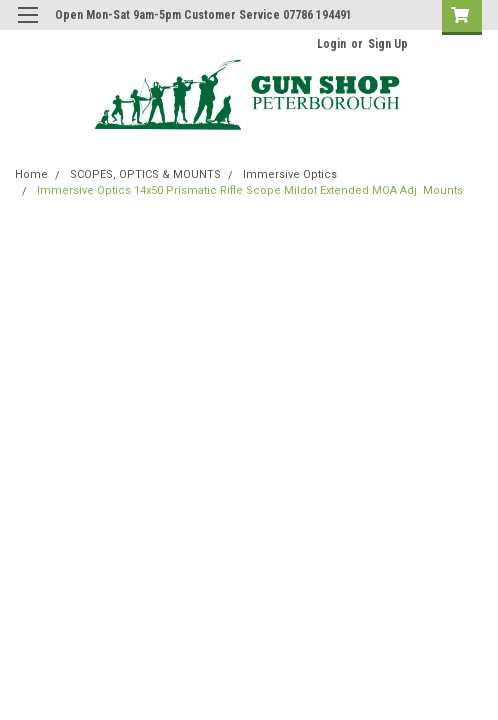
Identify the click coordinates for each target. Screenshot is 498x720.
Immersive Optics (290, 174)
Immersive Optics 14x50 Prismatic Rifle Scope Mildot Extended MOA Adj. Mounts (250, 190)
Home (31, 174)
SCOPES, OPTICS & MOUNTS (145, 174)
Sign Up (388, 44)
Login (331, 44)
